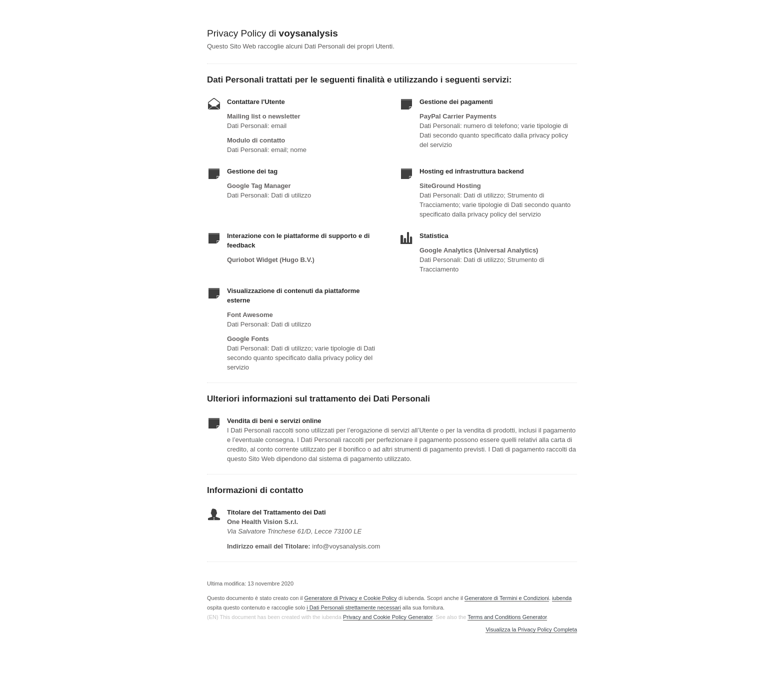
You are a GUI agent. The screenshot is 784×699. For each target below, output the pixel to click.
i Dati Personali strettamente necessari (353, 607)
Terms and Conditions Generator (507, 617)
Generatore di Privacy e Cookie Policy (350, 598)
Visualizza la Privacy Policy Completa (531, 630)
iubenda (562, 598)
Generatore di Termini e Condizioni (507, 598)
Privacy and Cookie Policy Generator (388, 617)
